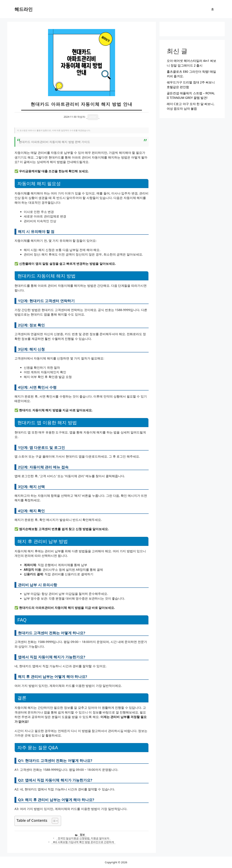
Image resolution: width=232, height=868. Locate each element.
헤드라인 (24, 9)
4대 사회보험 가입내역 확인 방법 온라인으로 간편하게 (83, 842)
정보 (82, 835)
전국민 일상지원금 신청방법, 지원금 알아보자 (84, 838)
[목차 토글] (53, 821)
